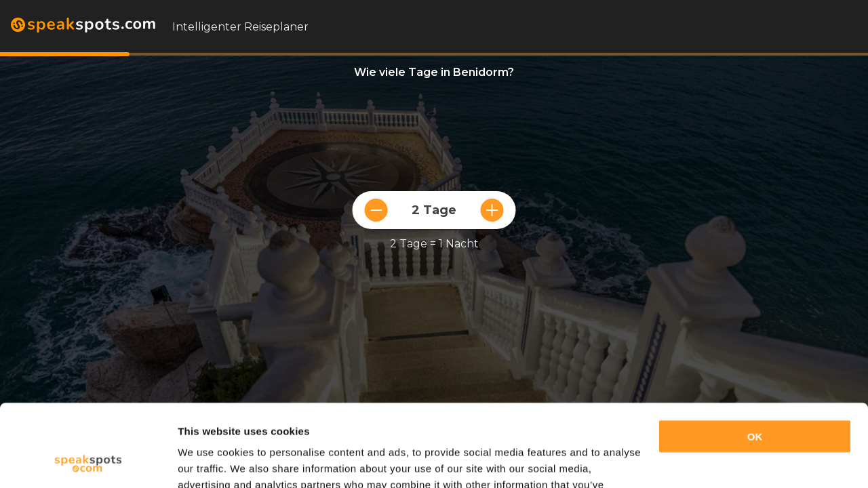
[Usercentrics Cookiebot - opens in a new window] (88, 462)
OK (755, 360)
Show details (209, 461)
